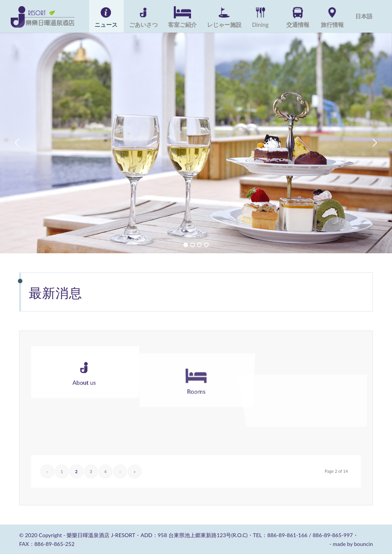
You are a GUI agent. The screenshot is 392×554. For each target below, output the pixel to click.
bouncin (363, 544)
